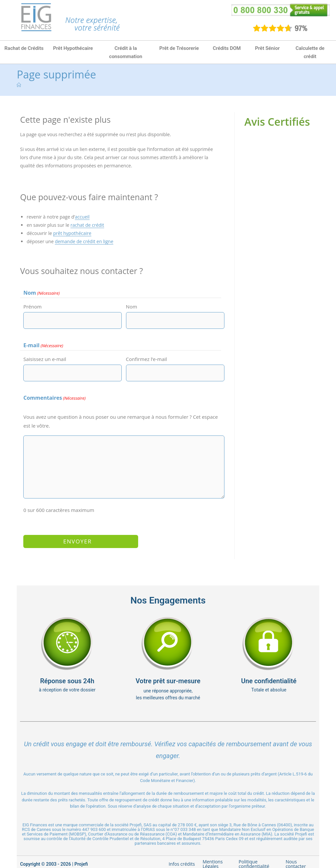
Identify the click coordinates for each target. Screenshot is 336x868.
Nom (132, 307)
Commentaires (54, 396)
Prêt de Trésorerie (179, 48)
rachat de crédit (87, 225)
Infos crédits (182, 858)
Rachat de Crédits (24, 48)
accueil (82, 217)
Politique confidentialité (254, 858)
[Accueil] (19, 85)
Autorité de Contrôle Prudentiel (100, 833)
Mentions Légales (212, 858)
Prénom (32, 307)
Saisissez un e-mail (45, 358)
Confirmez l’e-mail (147, 358)
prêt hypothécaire (72, 233)
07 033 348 (185, 824)
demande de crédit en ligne (84, 241)
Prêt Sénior (267, 48)
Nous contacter (296, 858)
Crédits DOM (227, 48)
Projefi (81, 858)
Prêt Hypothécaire (73, 48)
